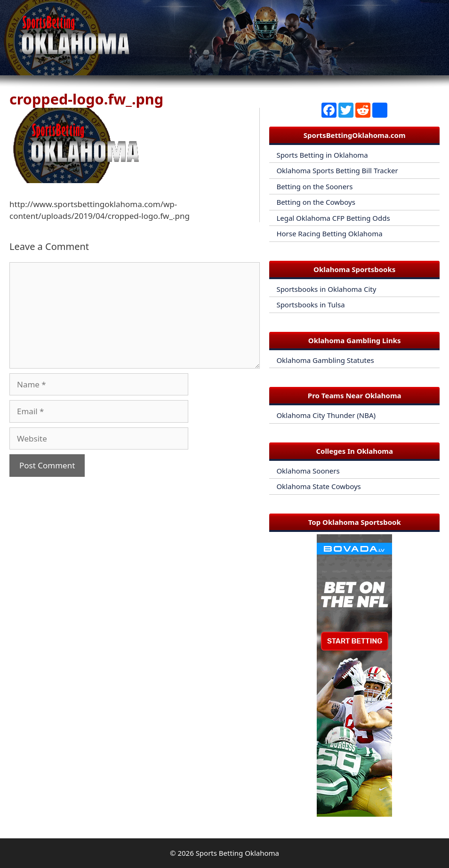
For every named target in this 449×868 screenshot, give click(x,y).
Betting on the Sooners (314, 186)
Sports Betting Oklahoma (237, 853)
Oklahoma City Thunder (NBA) (326, 415)
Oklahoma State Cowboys (318, 486)
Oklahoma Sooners (308, 471)
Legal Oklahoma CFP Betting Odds (333, 218)
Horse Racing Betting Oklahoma (329, 233)
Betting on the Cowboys (316, 202)
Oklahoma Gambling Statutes (325, 360)
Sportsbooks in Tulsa (310, 305)
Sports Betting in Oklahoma (322, 155)
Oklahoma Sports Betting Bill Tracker (337, 170)
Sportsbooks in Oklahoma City (326, 289)
